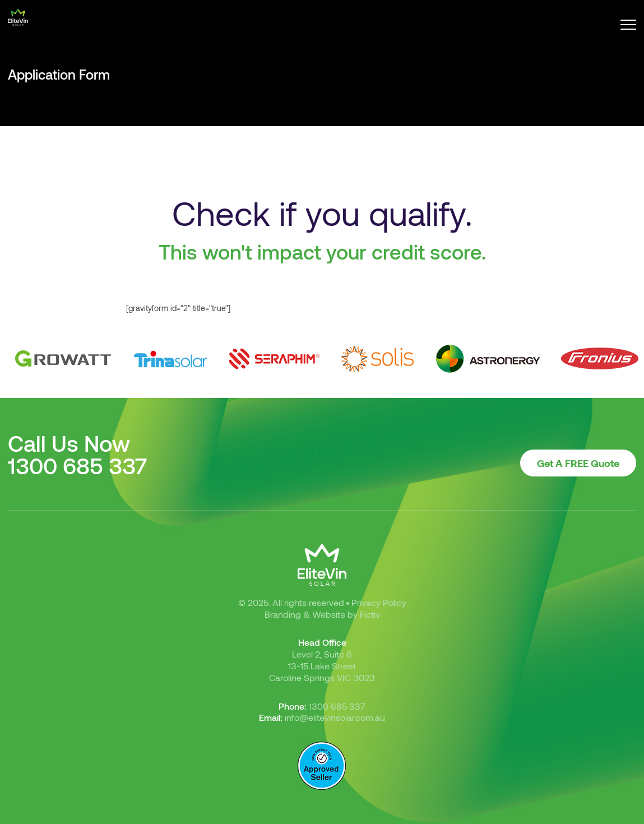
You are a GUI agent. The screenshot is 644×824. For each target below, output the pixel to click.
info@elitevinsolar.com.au (335, 717)
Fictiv (370, 614)
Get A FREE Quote (578, 463)
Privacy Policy (379, 602)
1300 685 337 (78, 465)
